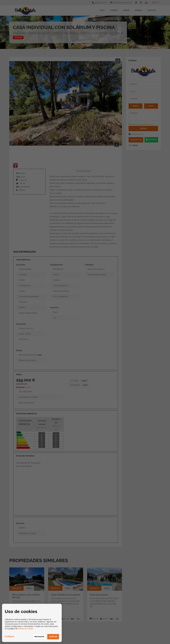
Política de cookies (26, 629)
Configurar (10, 636)
